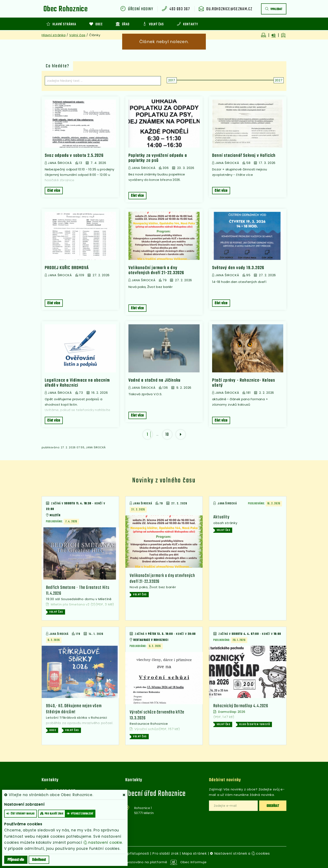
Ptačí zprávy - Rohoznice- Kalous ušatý (244, 383)
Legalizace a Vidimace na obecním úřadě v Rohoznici (77, 383)
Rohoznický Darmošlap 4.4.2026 (241, 706)
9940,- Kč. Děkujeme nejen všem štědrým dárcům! (74, 709)
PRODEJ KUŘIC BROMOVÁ (67, 268)
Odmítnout (39, 860)
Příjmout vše (16, 860)
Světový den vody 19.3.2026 (238, 268)
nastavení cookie (103, 842)
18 (167, 435)
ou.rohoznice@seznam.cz (229, 9)
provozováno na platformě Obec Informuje (164, 862)
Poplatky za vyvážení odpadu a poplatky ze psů (158, 158)
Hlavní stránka (54, 35)
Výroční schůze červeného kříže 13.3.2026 (157, 715)
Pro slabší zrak (165, 853)
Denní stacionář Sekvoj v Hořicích (244, 156)
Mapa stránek (194, 853)
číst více (54, 191)
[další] (181, 434)
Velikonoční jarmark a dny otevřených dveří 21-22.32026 (156, 270)
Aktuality (221, 517)
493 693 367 (180, 9)
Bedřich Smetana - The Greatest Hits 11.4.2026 (78, 591)
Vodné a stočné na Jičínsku (154, 380)
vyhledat (274, 9)
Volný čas (77, 35)
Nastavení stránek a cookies (240, 853)
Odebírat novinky (225, 780)
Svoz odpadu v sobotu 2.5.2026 (74, 156)
